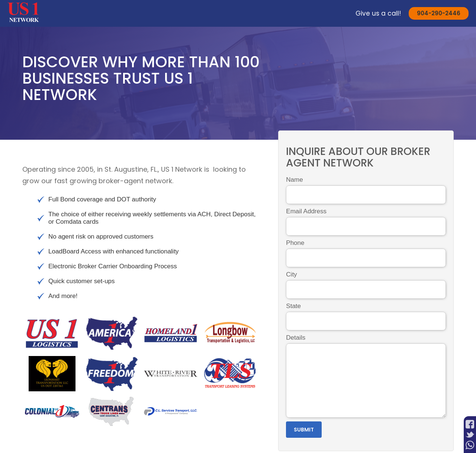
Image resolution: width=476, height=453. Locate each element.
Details (296, 338)
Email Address (306, 211)
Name (294, 180)
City (291, 274)
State (293, 306)
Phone (295, 243)
